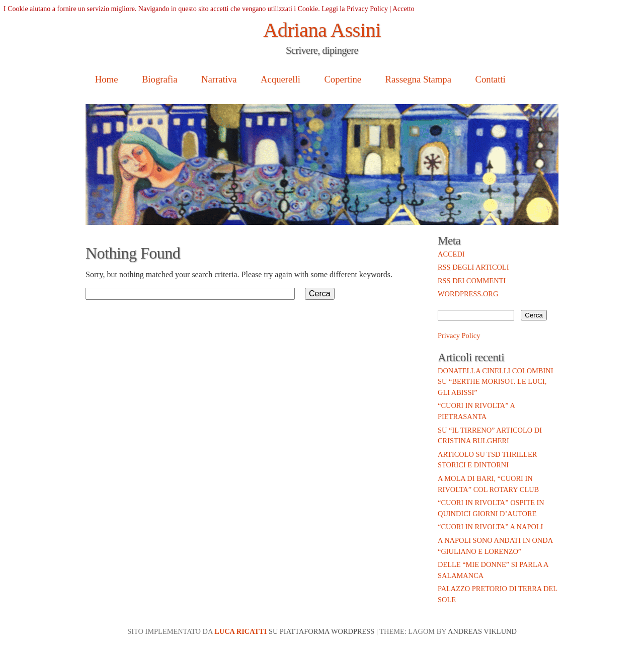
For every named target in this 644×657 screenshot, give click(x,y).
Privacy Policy (459, 336)
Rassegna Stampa (418, 79)
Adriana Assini (322, 30)
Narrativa (219, 79)
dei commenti (472, 281)
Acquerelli (280, 79)
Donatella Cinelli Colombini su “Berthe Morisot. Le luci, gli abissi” (495, 382)
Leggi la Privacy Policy (355, 9)
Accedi (451, 254)
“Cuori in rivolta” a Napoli (490, 527)
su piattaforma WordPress (322, 631)
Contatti (490, 79)
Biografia (160, 79)
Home (107, 79)
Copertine (343, 79)
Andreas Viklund (482, 631)
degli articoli (473, 267)
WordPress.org (468, 294)
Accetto (404, 9)
